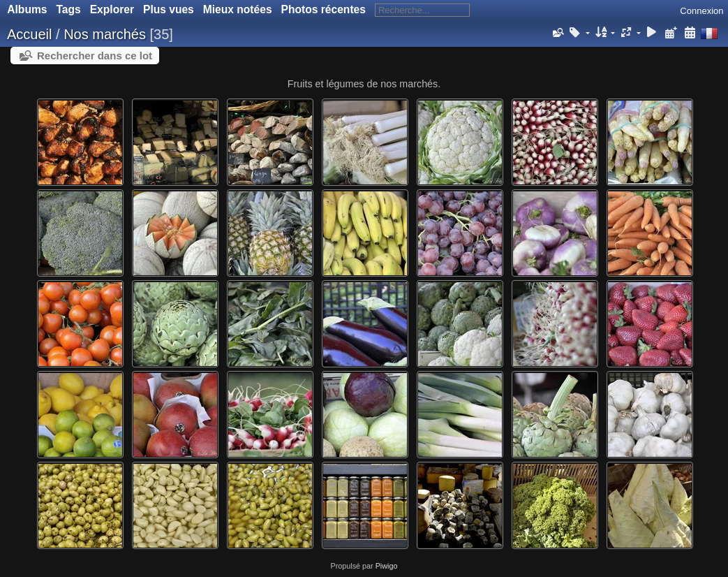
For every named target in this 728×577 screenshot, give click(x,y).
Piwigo (387, 566)
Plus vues (169, 9)
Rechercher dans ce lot (95, 56)
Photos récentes (324, 9)
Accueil (29, 34)
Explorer (112, 9)
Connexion (701, 11)
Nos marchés (105, 34)
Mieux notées (238, 9)
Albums (27, 9)
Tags (68, 9)
